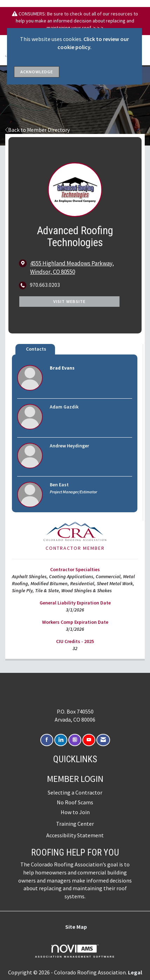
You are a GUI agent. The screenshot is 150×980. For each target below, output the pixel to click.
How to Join (75, 812)
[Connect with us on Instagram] (75, 740)
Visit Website (69, 301)
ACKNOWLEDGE (37, 72)
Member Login (75, 779)
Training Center (75, 824)
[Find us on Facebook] (47, 740)
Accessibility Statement (75, 835)
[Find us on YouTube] (89, 740)
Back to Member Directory (37, 130)
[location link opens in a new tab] (81, 268)
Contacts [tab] (36, 349)
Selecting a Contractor (75, 792)
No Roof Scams (75, 802)
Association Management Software (75, 951)
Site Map (76, 927)
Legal (135, 972)
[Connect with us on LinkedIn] (61, 740)
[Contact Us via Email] (103, 740)
